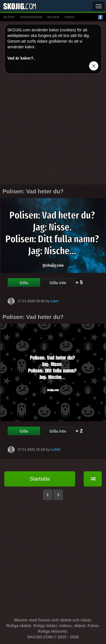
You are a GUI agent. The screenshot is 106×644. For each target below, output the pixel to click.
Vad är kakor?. (21, 58)
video (69, 17)
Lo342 (55, 449)
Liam (54, 301)
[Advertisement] (53, 131)
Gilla (24, 283)
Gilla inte (58, 283)
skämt (9, 17)
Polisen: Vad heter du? (33, 191)
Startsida (40, 479)
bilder (53, 17)
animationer (31, 17)
